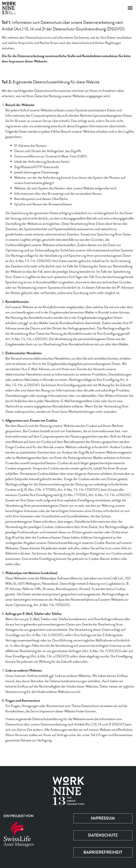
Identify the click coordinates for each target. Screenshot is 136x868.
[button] (130, 8)
